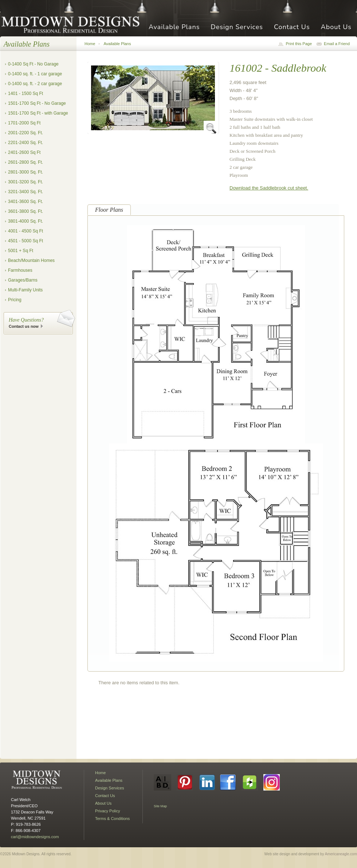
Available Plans (174, 27)
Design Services (237, 27)
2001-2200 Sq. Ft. (25, 133)
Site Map (160, 806)
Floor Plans (109, 210)
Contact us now (24, 326)
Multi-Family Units (25, 290)
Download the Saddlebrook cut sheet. (269, 188)
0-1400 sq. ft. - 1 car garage (35, 74)
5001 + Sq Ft (21, 251)
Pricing (15, 300)
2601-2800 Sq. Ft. (25, 162)
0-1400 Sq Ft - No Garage (33, 64)
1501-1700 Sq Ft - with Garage (38, 113)
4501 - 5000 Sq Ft (25, 241)
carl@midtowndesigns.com (35, 837)
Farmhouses (20, 270)
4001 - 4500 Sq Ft (25, 231)
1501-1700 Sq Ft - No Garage (37, 103)
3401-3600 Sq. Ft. (25, 202)
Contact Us (292, 27)
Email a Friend (337, 44)
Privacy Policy (107, 811)
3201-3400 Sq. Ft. (25, 192)
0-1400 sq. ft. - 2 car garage (35, 84)
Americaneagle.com (341, 854)
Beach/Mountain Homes (31, 260)
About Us (336, 27)
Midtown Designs (73, 24)
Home (90, 44)
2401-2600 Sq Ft (24, 152)
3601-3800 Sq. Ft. (25, 211)
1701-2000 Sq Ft (24, 123)
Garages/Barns (23, 280)
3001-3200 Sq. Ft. (25, 182)
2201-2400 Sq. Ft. (25, 143)
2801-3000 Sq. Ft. (25, 172)
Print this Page (299, 44)
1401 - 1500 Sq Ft (25, 93)
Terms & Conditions (112, 819)
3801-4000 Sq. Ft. (25, 221)
